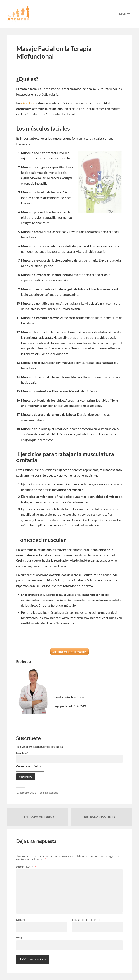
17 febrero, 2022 (26, 793)
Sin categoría (51, 793)
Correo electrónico (88, 920)
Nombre (23, 920)
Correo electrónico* (30, 768)
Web (19, 938)
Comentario (26, 867)
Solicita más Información (69, 652)
